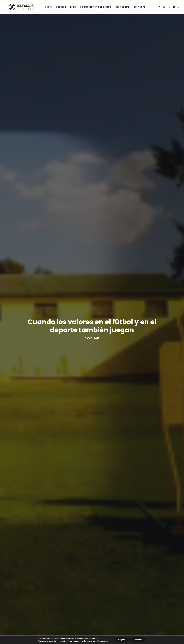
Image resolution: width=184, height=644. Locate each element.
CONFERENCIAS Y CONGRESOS (92, 7)
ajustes (104, 641)
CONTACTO (136, 7)
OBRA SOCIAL (119, 7)
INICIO (45, 7)
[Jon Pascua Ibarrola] (17, 7)
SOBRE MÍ (58, 7)
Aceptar (121, 640)
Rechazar (138, 640)
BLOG (70, 7)
